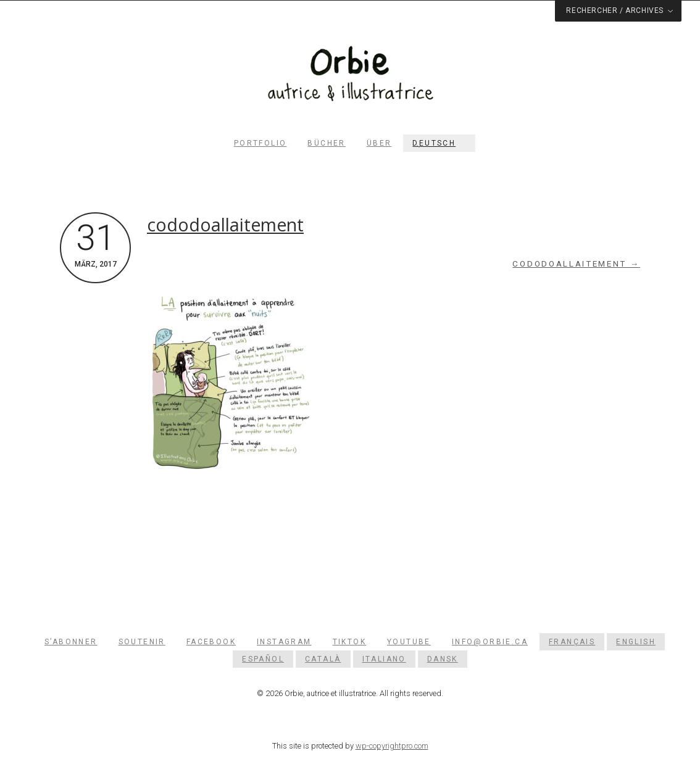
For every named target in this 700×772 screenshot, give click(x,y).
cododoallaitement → (576, 264)
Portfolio (260, 143)
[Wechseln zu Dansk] (443, 659)
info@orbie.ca (490, 642)
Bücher (326, 143)
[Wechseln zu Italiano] (384, 659)
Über (379, 143)
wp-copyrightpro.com (392, 746)
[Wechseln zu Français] (572, 642)
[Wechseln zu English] (636, 642)
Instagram (284, 642)
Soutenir (142, 642)
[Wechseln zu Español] (263, 659)
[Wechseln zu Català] (323, 659)
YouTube (409, 642)
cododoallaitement (225, 225)
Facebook (211, 642)
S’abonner (71, 642)
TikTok (349, 642)
